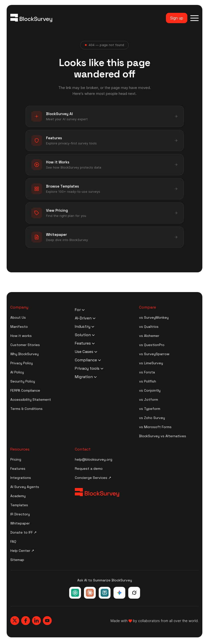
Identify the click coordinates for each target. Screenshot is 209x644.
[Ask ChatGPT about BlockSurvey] (75, 593)
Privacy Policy (22, 363)
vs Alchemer (149, 336)
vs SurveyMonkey (154, 317)
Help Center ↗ (22, 551)
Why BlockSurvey (24, 354)
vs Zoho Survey (152, 418)
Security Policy (23, 381)
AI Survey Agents (25, 487)
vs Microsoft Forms (155, 427)
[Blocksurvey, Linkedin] (36, 621)
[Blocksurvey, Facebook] (26, 621)
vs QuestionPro (152, 345)
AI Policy (17, 372)
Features (18, 469)
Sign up (177, 18)
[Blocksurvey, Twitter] (15, 621)
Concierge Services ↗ (93, 478)
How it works (21, 336)
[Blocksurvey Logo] (31, 18)
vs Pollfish (148, 381)
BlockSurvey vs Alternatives (163, 436)
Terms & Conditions (26, 409)
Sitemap (17, 560)
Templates (19, 505)
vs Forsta (147, 372)
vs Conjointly (150, 390)
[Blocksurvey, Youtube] (47, 621)
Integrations (21, 478)
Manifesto (19, 327)
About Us (18, 317)
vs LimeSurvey (151, 363)
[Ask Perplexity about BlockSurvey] (105, 593)
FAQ (13, 541)
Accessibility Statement (31, 400)
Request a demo (89, 469)
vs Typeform (150, 409)
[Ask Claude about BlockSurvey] (90, 593)
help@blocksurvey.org (94, 459)
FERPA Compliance (25, 390)
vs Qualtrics (149, 327)
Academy (18, 496)
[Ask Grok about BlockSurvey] (134, 593)
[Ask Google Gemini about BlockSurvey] (119, 593)
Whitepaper (20, 523)
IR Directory (20, 514)
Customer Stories (25, 345)
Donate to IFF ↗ (24, 532)
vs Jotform (149, 400)
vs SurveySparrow (154, 354)
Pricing (16, 459)
